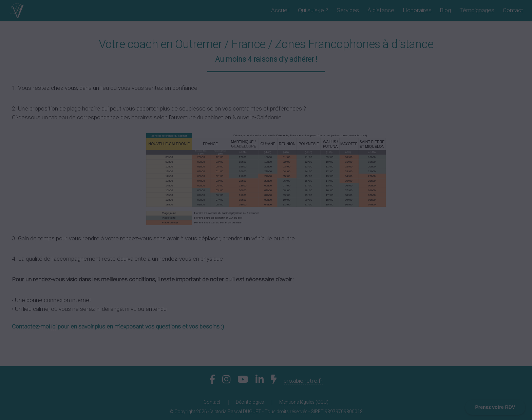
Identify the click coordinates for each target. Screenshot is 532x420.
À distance (381, 10)
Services (348, 10)
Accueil (280, 10)
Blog (445, 10)
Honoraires (417, 10)
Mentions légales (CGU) (304, 402)
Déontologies (250, 402)
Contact (513, 10)
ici (54, 326)
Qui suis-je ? (313, 10)
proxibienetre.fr (303, 381)
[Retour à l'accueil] (16, 10)
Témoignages (477, 10)
